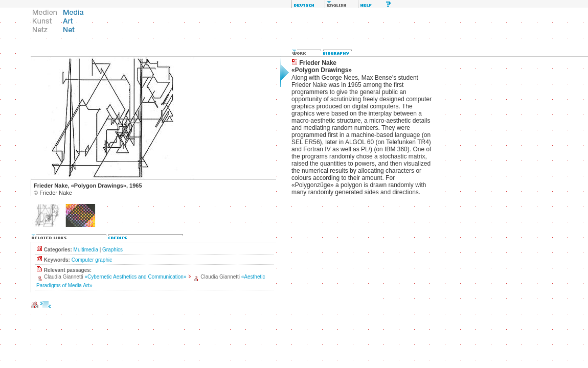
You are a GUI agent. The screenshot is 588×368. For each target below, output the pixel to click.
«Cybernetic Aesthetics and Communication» (136, 277)
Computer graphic (92, 260)
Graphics (112, 250)
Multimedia (86, 250)
